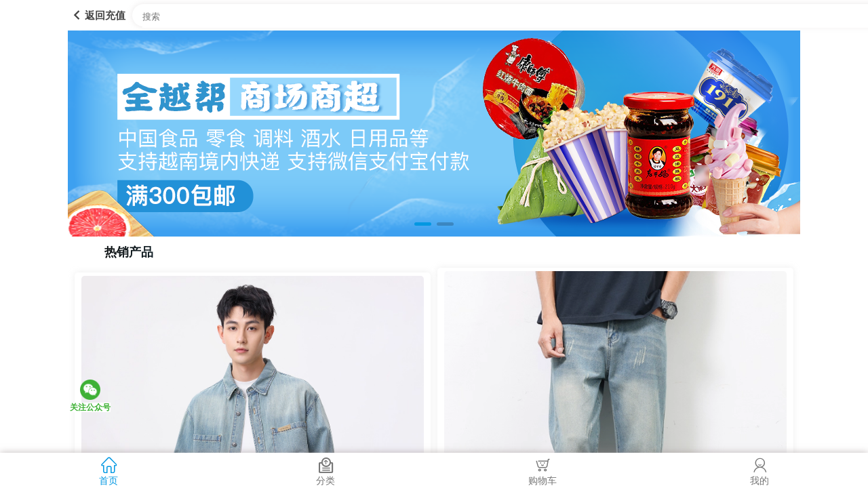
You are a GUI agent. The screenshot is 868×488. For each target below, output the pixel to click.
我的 (759, 470)
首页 (108, 470)
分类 (325, 470)
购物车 (542, 470)
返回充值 (97, 15)
